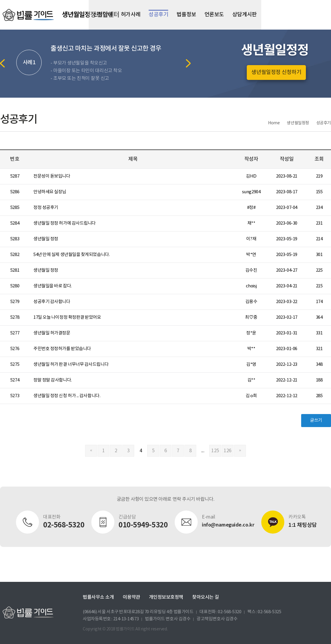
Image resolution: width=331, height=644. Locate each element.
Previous (2, 63)
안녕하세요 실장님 (50, 192)
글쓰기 (316, 420)
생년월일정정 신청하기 (276, 72)
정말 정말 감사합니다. (53, 380)
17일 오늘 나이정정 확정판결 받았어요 (67, 317)
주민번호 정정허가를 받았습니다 (62, 349)
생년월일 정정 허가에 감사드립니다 (65, 223)
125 (215, 451)
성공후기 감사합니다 (52, 302)
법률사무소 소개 (98, 597)
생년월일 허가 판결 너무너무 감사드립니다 (71, 364)
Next (188, 63)
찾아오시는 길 (206, 597)
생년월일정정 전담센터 (91, 15)
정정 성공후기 (46, 208)
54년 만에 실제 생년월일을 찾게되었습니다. (72, 255)
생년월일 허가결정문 (52, 333)
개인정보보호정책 (166, 597)
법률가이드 (28, 15)
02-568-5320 (229, 612)
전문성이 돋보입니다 (52, 176)
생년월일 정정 (46, 239)
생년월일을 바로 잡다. (53, 286)
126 (228, 451)
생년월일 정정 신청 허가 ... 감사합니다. (67, 396)
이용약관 (131, 597)
